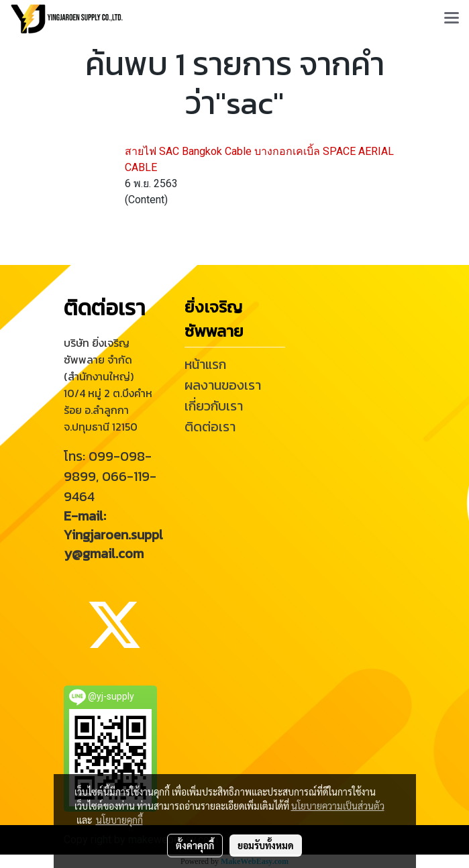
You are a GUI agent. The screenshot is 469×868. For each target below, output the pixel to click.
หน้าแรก (205, 364)
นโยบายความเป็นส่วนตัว (338, 806)
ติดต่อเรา (210, 427)
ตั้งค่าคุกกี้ (195, 845)
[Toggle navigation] (452, 19)
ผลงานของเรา (223, 385)
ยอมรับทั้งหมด (266, 845)
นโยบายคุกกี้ (119, 820)
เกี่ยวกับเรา (214, 406)
